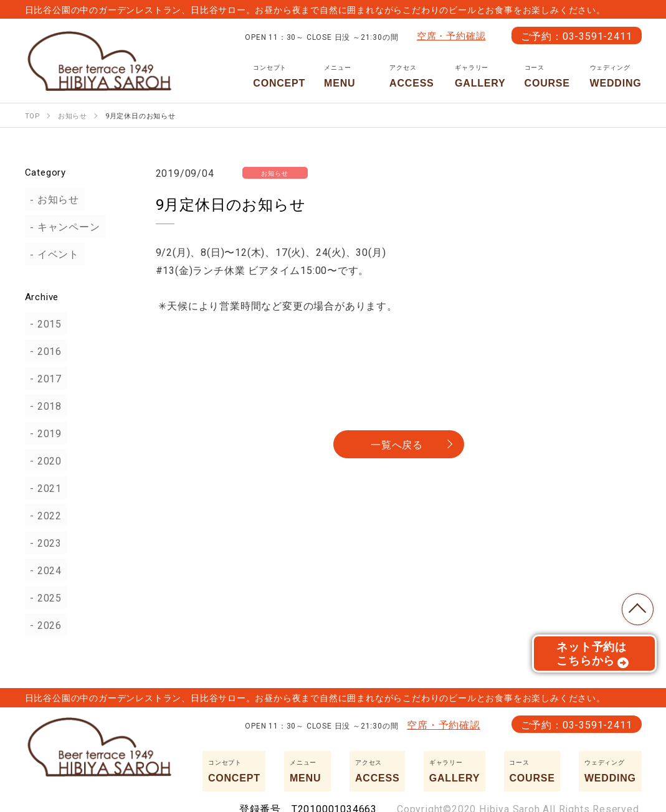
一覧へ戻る (397, 444)
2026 (44, 625)
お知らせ (53, 199)
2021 (44, 488)
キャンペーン (63, 227)
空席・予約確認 (451, 35)
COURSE (548, 76)
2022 (44, 515)
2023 (44, 542)
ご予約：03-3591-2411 (577, 35)
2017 (44, 378)
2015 (44, 323)
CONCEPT (279, 76)
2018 (44, 405)
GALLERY (480, 76)
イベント (53, 254)
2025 (44, 597)
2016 (44, 351)
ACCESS (413, 76)
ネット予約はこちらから (593, 657)
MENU (347, 76)
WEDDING (616, 76)
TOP (635, 607)
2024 (44, 570)
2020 (44, 460)
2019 (44, 433)
